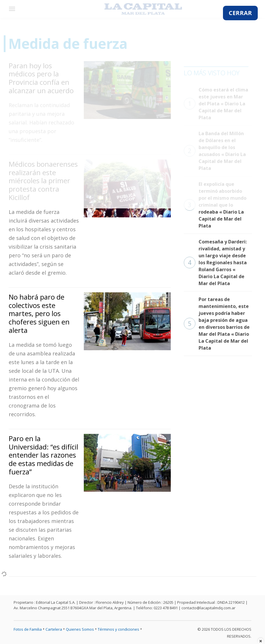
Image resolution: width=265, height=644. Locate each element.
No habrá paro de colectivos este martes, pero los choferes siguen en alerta (39, 313)
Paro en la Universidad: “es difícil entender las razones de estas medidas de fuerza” (43, 455)
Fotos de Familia (28, 629)
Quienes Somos (80, 629)
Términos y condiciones (118, 629)
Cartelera (54, 629)
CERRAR (240, 13)
